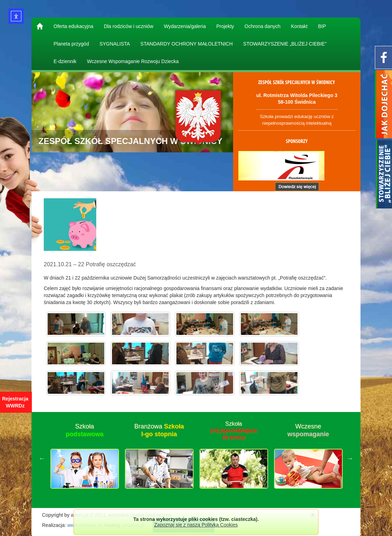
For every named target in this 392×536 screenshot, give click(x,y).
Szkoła (84, 430)
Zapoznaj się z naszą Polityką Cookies (196, 525)
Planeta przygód (71, 44)
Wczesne (308, 430)
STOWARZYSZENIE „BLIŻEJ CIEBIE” (285, 44)
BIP (322, 26)
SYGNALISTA (115, 44)
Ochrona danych (263, 26)
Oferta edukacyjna (73, 26)
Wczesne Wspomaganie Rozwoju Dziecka (133, 61)
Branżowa (159, 430)
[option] (85, 458)
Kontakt (299, 26)
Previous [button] (42, 458)
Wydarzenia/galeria (185, 26)
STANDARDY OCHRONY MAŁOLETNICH (187, 44)
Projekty (225, 26)
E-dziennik (65, 61)
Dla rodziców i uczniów (129, 26)
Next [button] (350, 458)
